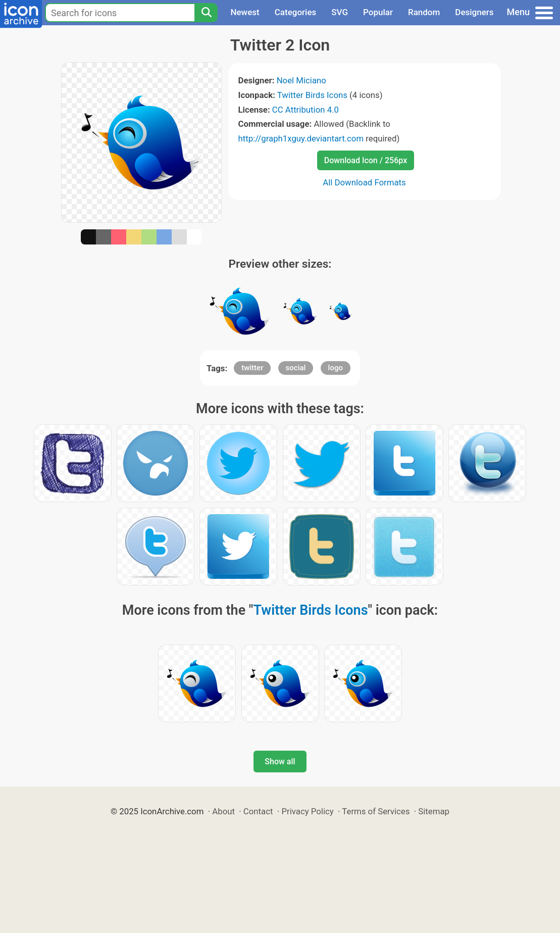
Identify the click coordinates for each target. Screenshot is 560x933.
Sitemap (434, 811)
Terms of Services (376, 811)
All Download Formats (364, 182)
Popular (378, 12)
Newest (245, 12)
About (223, 811)
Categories (296, 12)
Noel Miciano (301, 80)
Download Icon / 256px (366, 160)
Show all (280, 762)
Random (424, 12)
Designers (474, 12)
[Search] (206, 13)
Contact (258, 811)
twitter (252, 368)
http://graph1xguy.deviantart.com (301, 138)
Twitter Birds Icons (312, 95)
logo (336, 368)
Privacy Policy (307, 811)
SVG (340, 12)
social (296, 368)
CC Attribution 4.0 (306, 110)
